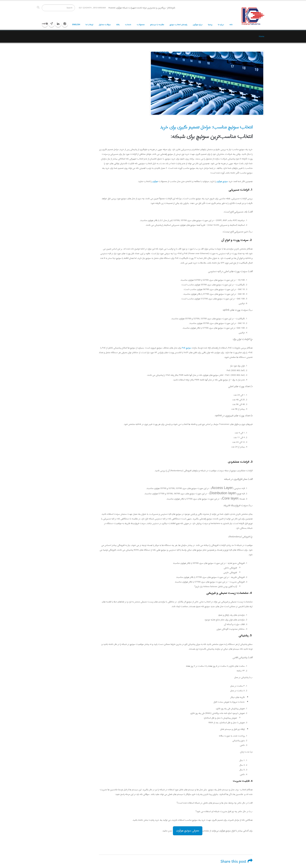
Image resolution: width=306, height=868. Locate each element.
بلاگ (118, 25)
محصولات (141, 25)
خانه (231, 25)
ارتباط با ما (89, 25)
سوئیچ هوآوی (222, 181)
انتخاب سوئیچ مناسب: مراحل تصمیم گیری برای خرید (206, 127)
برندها (210, 25)
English (76, 25)
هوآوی (155, 181)
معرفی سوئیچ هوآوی (188, 831)
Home (262, 36)
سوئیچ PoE (186, 348)
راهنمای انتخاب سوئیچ (178, 25)
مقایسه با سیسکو (157, 25)
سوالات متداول (105, 25)
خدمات (128, 25)
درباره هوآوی (197, 25)
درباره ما (221, 25)
